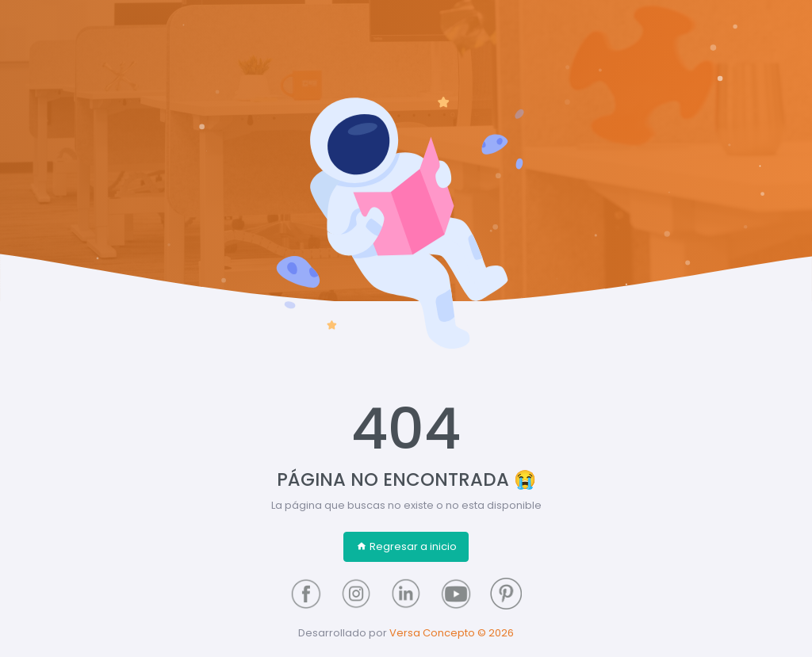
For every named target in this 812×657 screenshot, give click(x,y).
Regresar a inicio (406, 546)
